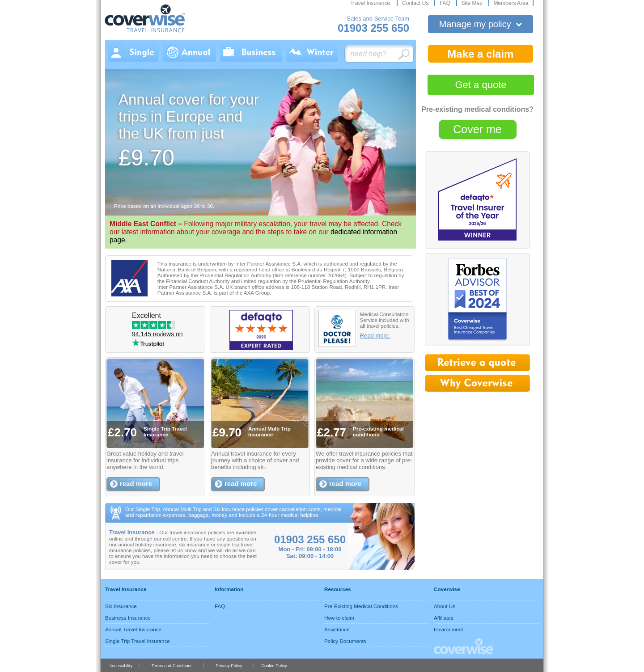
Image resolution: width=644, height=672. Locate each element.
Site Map (472, 3)
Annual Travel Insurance (133, 629)
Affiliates (444, 618)
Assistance (337, 629)
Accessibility (121, 666)
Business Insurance (128, 618)
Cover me (477, 129)
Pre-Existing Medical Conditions (361, 606)
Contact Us (416, 3)
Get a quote (481, 85)
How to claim (339, 618)
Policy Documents (345, 641)
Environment (449, 629)
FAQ (446, 3)
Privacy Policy (229, 666)
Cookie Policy (274, 666)
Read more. (375, 336)
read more (136, 484)
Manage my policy (481, 24)
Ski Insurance (121, 606)
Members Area (511, 3)
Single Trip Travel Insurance (138, 641)
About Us (445, 606)
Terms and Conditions (172, 666)
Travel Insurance (371, 3)
